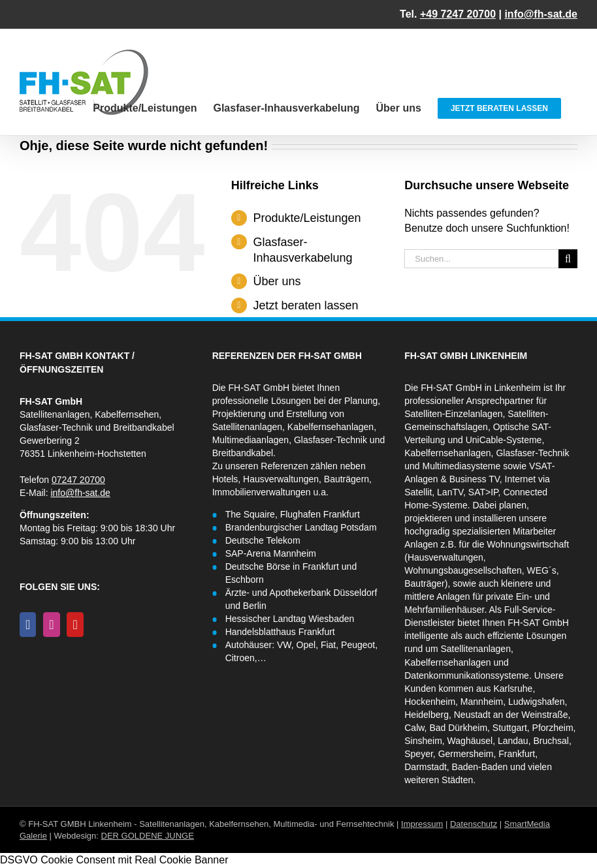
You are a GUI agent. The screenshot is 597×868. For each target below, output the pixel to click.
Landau (513, 741)
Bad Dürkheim (458, 728)
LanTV (450, 492)
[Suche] (568, 259)
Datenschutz (474, 824)
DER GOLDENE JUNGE (148, 836)
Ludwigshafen (536, 702)
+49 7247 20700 (458, 14)
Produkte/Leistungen (307, 218)
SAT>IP (483, 492)
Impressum (422, 824)
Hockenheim (430, 702)
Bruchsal (551, 741)
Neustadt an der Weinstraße (511, 715)
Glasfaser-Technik (532, 453)
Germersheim (466, 754)
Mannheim (482, 702)
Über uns (277, 281)
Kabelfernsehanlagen (447, 453)
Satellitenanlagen (476, 649)
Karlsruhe (513, 689)
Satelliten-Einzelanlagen (453, 414)
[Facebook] (28, 625)
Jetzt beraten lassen (305, 305)
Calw (414, 728)
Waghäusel (470, 741)
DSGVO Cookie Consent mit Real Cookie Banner (114, 860)
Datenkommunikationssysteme (467, 675)
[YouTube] (75, 625)
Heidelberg (427, 715)
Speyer (419, 754)
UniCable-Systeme (504, 440)
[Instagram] (51, 625)
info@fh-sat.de (541, 14)
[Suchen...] (481, 259)
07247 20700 (78, 480)
